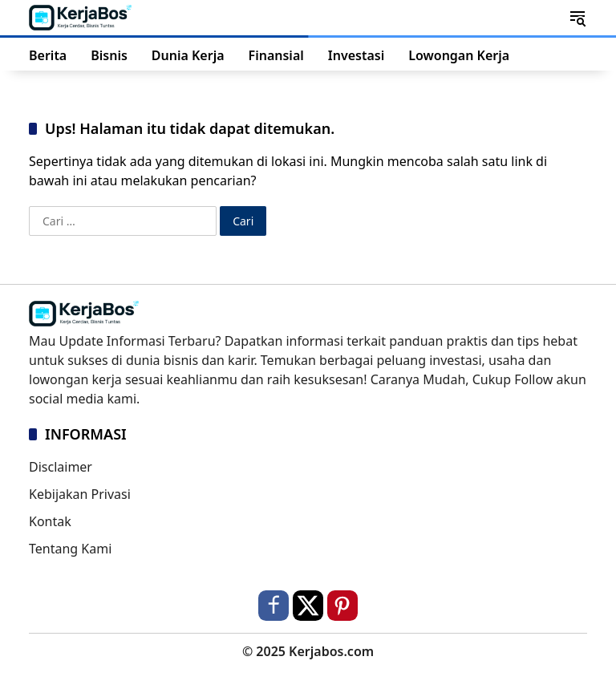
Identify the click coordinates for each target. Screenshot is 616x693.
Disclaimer (61, 467)
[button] (577, 18)
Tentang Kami (70, 549)
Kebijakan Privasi (80, 494)
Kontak (50, 521)
